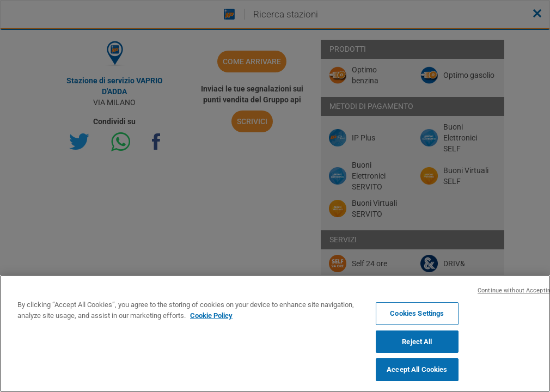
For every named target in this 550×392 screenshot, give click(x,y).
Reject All (417, 342)
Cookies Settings (417, 313)
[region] (275, 333)
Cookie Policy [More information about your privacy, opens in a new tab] (211, 316)
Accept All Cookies (417, 369)
